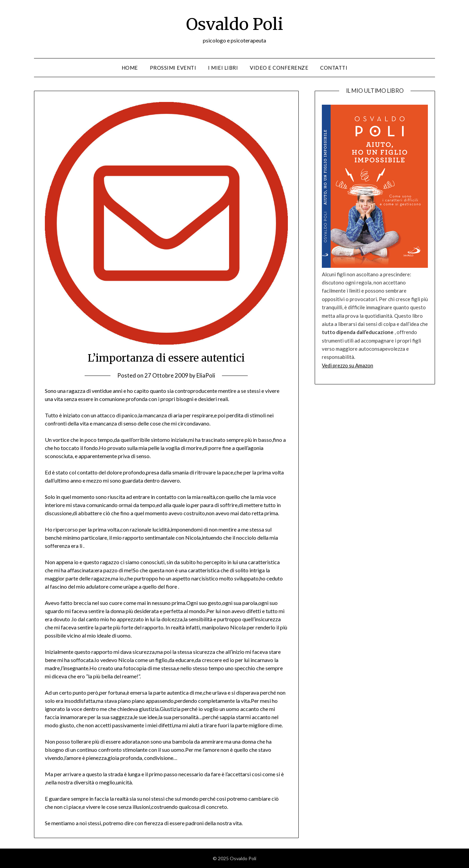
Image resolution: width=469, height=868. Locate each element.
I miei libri (223, 68)
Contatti (334, 68)
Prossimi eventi (173, 68)
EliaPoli (206, 375)
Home (130, 68)
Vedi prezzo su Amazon (348, 365)
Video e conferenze (279, 68)
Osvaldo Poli (234, 24)
